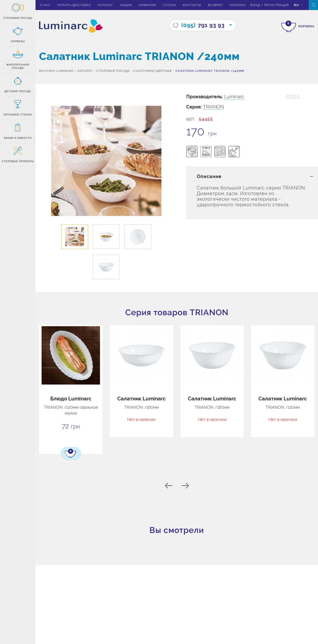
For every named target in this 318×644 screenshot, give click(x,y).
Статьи (169, 5)
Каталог (105, 5)
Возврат (216, 5)
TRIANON (213, 107)
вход (255, 5)
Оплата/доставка (74, 5)
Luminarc (234, 97)
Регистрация (277, 5)
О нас (45, 5)
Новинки (147, 5)
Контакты (192, 5)
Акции (126, 5)
